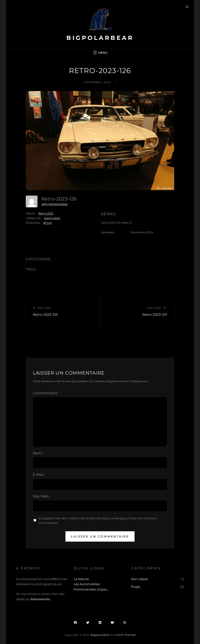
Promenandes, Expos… (91, 589)
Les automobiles (87, 584)
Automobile (52, 218)
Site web (41, 496)
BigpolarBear (100, 38)
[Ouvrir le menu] (100, 53)
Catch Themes (125, 635)
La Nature (81, 579)
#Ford (47, 223)
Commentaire (46, 393)
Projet (136, 587)
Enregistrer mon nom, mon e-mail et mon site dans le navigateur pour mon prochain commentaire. (98, 521)
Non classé (139, 579)
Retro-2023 (46, 213)
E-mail (40, 475)
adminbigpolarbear (55, 204)
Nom (38, 453)
